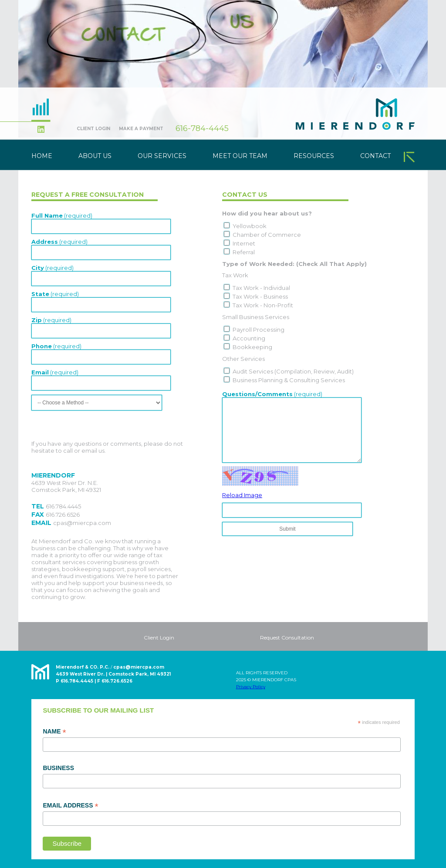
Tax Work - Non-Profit (263, 305)
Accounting (249, 338)
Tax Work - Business (260, 296)
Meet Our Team (240, 156)
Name (54, 732)
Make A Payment (141, 129)
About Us (95, 156)
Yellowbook (250, 226)
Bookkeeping (252, 347)
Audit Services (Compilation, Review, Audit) (293, 371)
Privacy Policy (251, 687)
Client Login (93, 129)
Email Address (70, 806)
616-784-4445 (202, 128)
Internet (244, 243)
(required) (62, 215)
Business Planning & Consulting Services (289, 380)
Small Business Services (256, 317)
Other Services (243, 359)
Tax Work (235, 275)
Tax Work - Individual (261, 288)
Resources (314, 156)
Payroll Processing (258, 330)
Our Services (162, 156)
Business (58, 768)
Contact (375, 156)
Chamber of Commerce (267, 235)
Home (42, 156)
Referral (244, 252)
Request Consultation (287, 638)
